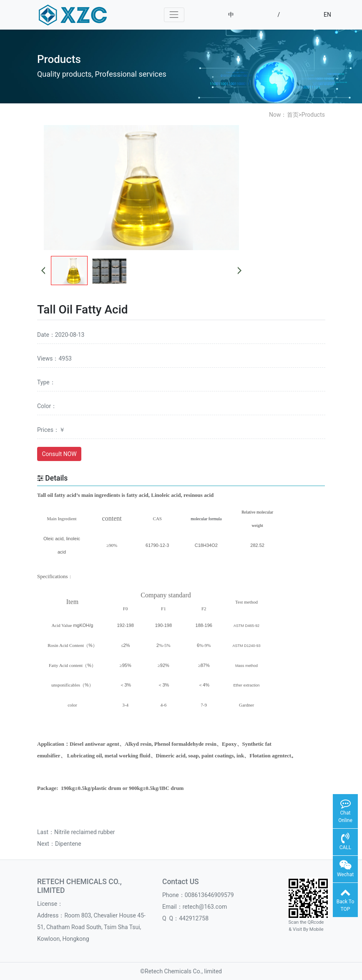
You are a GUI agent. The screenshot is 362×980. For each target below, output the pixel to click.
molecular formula (206, 519)
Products (313, 115)
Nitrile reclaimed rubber (85, 832)
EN (327, 15)
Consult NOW (59, 454)
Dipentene (68, 844)
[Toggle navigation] (174, 15)
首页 (293, 115)
